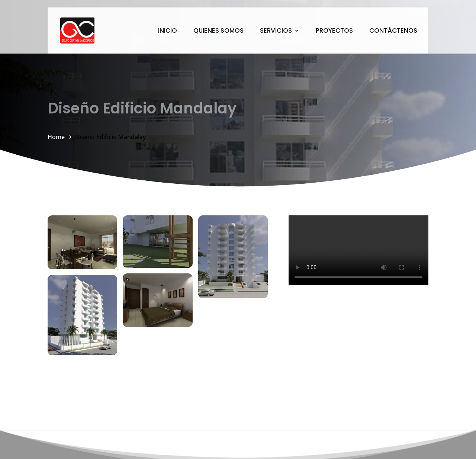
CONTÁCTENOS (393, 31)
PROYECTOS (334, 31)
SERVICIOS (276, 31)
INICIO (168, 31)
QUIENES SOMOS (218, 31)
